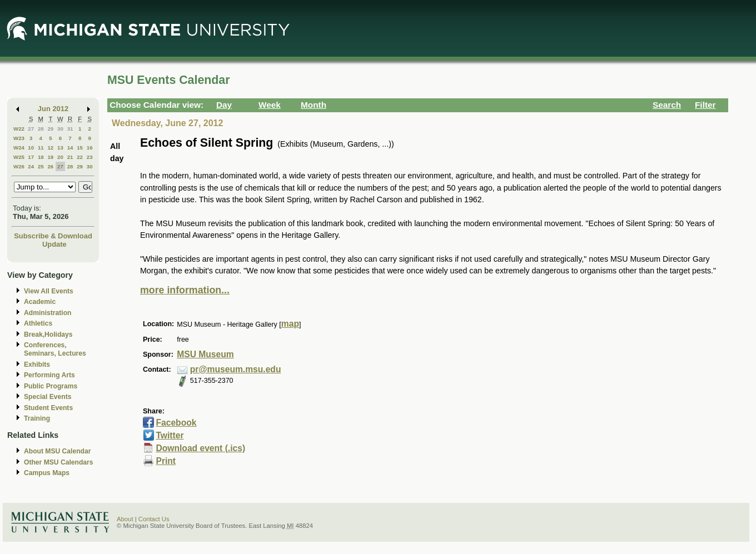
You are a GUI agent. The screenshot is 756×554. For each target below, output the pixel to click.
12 (50, 148)
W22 (19, 129)
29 (50, 129)
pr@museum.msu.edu (236, 369)
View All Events (49, 291)
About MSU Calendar (57, 451)
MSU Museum (205, 354)
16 (90, 148)
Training (37, 418)
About (125, 519)
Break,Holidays (48, 335)
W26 (19, 166)
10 (31, 148)
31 (70, 129)
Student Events (48, 408)
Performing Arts (49, 375)
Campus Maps (47, 473)
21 (70, 157)
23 (90, 157)
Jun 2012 (53, 109)
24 (31, 166)
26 (50, 166)
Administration (48, 313)
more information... (185, 290)
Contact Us (154, 519)
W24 (19, 148)
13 (60, 148)
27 (31, 129)
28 (41, 129)
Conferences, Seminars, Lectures (55, 349)
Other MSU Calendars (59, 462)
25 (41, 166)
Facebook (176, 423)
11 (41, 148)
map (290, 324)
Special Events (48, 397)
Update (54, 244)
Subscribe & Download (53, 236)
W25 (19, 157)
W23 (19, 138)
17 (31, 157)
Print (166, 461)
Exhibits (37, 365)
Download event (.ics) (200, 448)
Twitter (170, 435)
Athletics (38, 323)
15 (80, 148)
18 (41, 157)
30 (60, 129)
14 (70, 148)
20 (60, 157)
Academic (40, 302)
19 (50, 157)
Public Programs (51, 386)
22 (80, 157)
